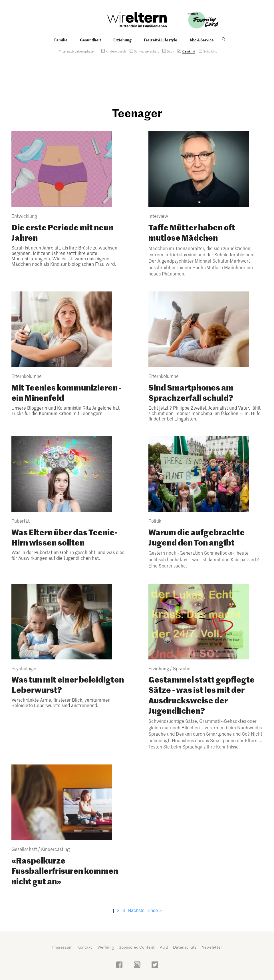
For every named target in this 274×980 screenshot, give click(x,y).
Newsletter (212, 947)
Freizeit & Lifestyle (161, 40)
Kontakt (85, 947)
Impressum (62, 947)
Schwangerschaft (146, 51)
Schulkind (210, 51)
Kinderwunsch (116, 51)
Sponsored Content (137, 947)
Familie (61, 40)
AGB (164, 947)
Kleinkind (189, 51)
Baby (170, 51)
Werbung (106, 947)
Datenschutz (185, 947)
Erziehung (122, 40)
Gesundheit (90, 40)
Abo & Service (202, 40)
